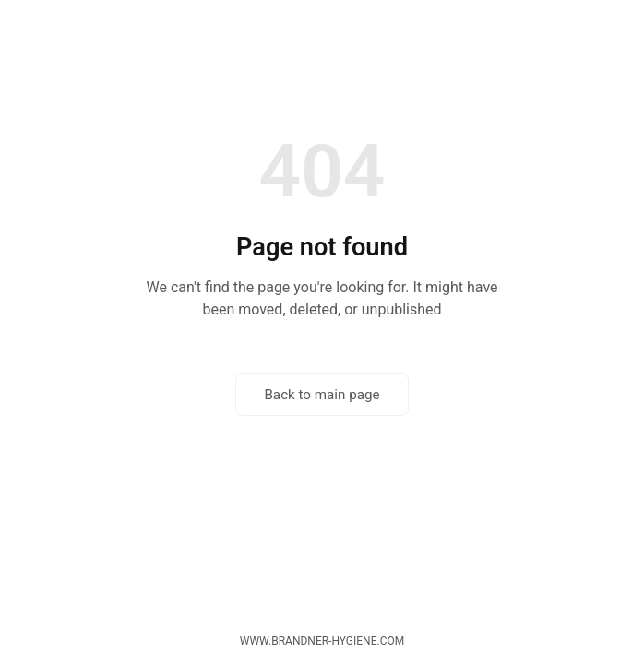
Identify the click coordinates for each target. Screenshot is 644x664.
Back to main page (322, 395)
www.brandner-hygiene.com (322, 641)
